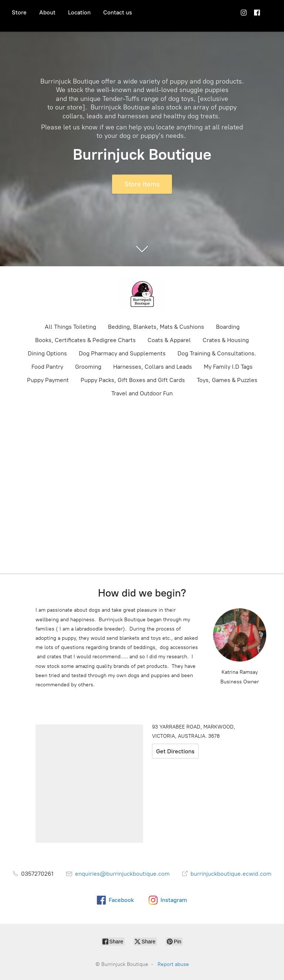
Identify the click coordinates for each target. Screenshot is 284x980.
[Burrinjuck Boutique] (142, 294)
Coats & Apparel (169, 340)
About (47, 12)
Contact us (118, 12)
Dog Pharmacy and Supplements (122, 353)
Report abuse (173, 964)
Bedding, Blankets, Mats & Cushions (156, 327)
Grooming (88, 367)
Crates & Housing (226, 340)
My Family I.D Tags (228, 367)
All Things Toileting (70, 327)
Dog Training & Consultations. (217, 353)
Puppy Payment (48, 380)
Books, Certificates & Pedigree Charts (85, 340)
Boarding (228, 327)
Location (79, 12)
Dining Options (47, 353)
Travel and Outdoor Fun (142, 393)
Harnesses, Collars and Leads (153, 367)
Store (19, 12)
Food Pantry (47, 367)
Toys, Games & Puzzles (227, 380)
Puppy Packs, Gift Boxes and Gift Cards (133, 380)
